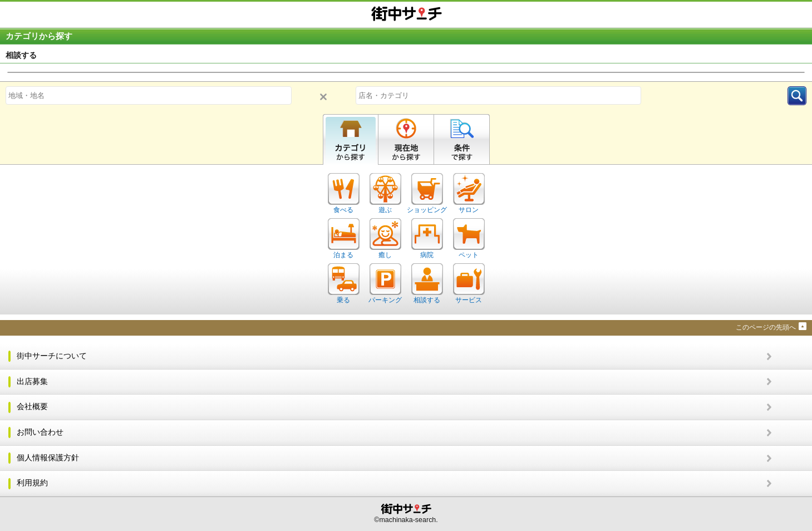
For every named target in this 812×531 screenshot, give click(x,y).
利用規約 (32, 483)
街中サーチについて (52, 356)
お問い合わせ (40, 432)
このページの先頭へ (766, 327)
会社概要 (32, 407)
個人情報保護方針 (48, 458)
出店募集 (32, 382)
